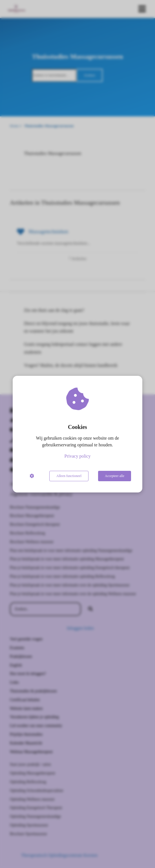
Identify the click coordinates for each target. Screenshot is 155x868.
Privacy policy (78, 456)
